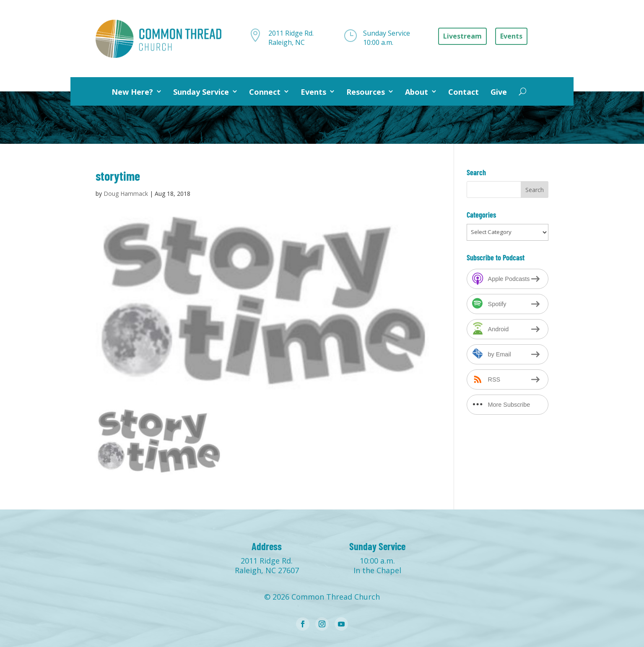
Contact (464, 92)
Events (313, 92)
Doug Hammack (126, 194)
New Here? (132, 92)
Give (499, 92)
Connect (265, 92)
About (417, 92)
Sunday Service (201, 92)
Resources (366, 92)
